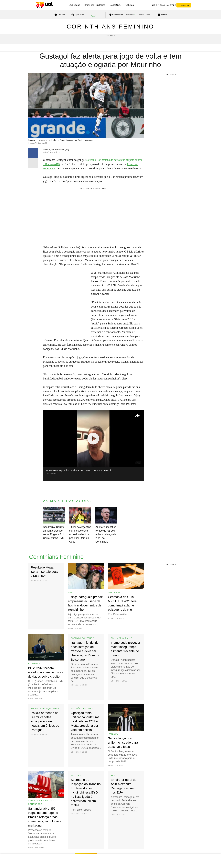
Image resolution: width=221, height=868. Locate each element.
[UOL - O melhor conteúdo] (44, 5)
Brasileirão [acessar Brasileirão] (130, 15)
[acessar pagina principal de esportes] (162, 15)
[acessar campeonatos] (116, 15)
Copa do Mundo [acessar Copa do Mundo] (144, 15)
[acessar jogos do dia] (78, 15)
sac (153, 5)
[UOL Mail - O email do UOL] (161, 5)
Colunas (130, 5)
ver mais (86, 846)
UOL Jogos (74, 5)
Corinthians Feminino (111, 27)
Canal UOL (115, 5)
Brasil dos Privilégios (95, 5)
